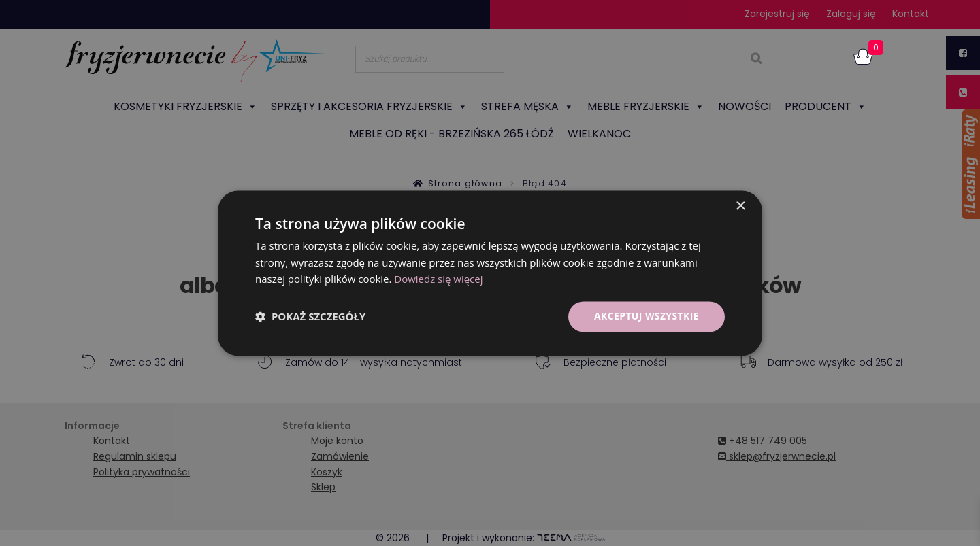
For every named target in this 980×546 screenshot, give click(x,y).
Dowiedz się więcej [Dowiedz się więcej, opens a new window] (438, 279)
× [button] (740, 206)
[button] (310, 317)
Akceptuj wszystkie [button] (647, 316)
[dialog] (490, 273)
